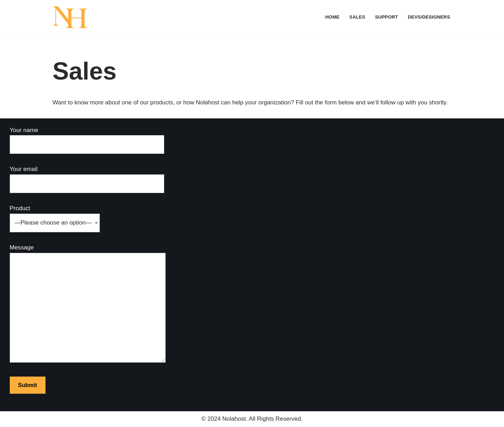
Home (332, 17)
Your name (87, 137)
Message (88, 304)
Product (55, 215)
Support (386, 17)
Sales (357, 17)
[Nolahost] (70, 17)
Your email (87, 176)
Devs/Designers (429, 17)
